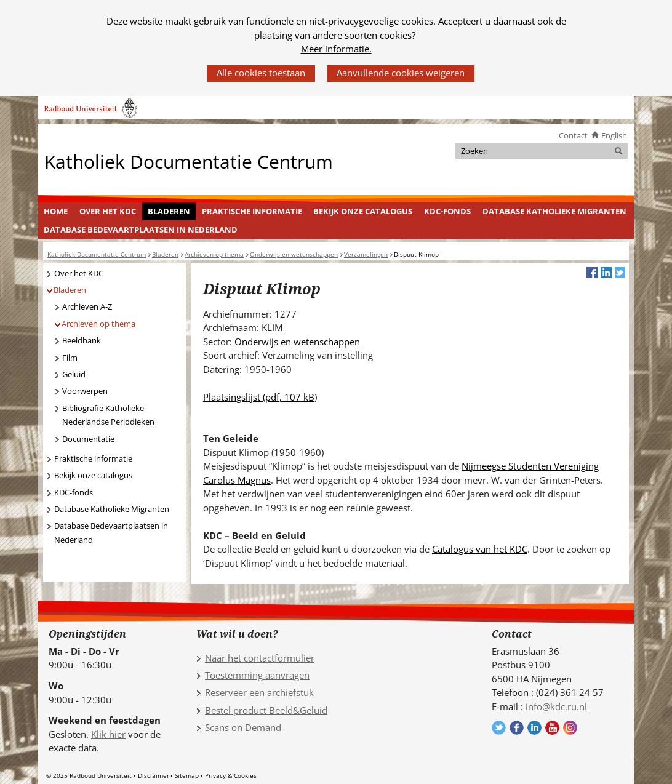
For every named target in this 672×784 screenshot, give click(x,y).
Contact (573, 135)
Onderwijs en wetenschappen (296, 342)
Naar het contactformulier (260, 658)
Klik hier (108, 734)
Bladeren (169, 211)
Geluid (74, 374)
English (614, 135)
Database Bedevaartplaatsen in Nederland (141, 230)
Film (70, 358)
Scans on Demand (243, 727)
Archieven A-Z (87, 306)
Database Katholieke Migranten (554, 211)
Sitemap (187, 775)
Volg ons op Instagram (570, 728)
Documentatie (88, 439)
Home (56, 211)
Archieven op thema (98, 324)
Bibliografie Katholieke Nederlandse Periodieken (108, 415)
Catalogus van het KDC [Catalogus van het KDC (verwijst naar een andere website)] (480, 549)
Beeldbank (82, 340)
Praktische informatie (252, 211)
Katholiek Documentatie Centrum (189, 161)
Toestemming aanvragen (257, 675)
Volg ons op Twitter (499, 728)
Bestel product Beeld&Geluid (266, 710)
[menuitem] (56, 212)
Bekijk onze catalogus (363, 211)
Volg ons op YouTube (552, 728)
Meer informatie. (336, 49)
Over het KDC (108, 211)
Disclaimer (154, 775)
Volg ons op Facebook (517, 728)
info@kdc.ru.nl (556, 706)
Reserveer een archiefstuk (259, 692)
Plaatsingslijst (260, 397)
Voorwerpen (85, 391)
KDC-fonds (447, 211)
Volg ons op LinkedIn (534, 728)
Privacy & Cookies (231, 775)
